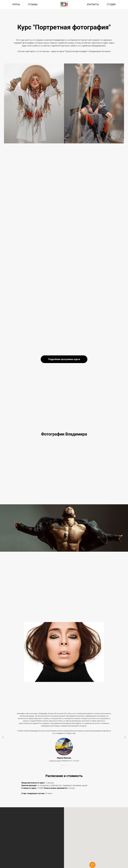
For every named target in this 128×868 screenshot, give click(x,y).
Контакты (93, 4)
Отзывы (33, 4)
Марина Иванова (64, 758)
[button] (64, 359)
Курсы (16, 4)
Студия (111, 4)
